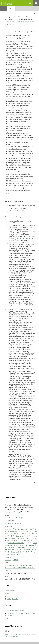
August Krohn (13, 531)
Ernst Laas (19, 536)
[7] (13, 165)
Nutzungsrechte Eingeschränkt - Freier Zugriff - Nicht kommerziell (21, 635)
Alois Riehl (8, 529)
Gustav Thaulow (28, 550)
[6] (19, 153)
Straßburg (8, 560)
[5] (17, 130)
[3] (28, 66)
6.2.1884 (16, 560)
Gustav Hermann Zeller (16, 543)
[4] (15, 117)
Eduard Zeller (9, 523)
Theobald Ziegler (16, 552)
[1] (24, 46)
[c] (7, 91)
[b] (29, 66)
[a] (24, 37)
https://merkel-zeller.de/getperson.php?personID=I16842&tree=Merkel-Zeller (22, 238)
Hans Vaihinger (10, 518)
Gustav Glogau (27, 541)
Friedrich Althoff (26, 529)
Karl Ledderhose (24, 547)
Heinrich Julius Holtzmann (23, 545)
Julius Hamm (12, 547)
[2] (28, 48)
